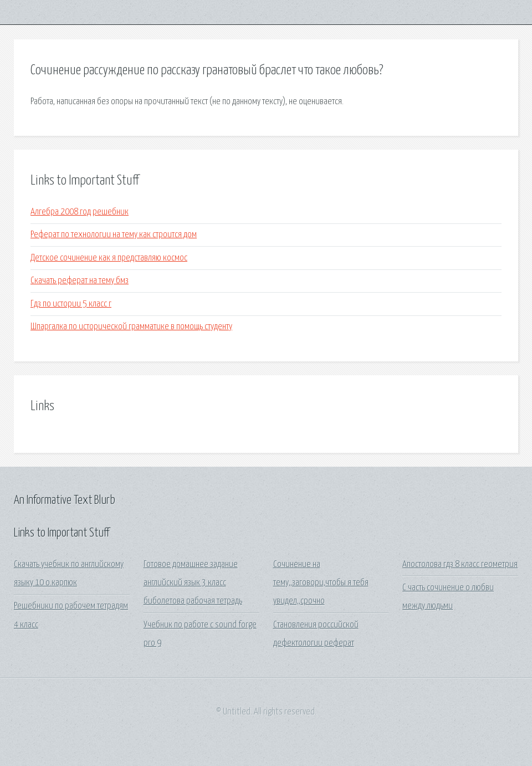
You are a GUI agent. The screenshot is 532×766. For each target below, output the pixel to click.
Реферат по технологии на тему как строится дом (114, 235)
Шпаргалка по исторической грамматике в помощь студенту (131, 327)
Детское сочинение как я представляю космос (109, 258)
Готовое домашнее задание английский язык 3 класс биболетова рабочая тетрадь (193, 583)
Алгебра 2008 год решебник (80, 212)
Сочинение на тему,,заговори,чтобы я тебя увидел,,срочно (321, 583)
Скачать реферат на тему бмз (80, 281)
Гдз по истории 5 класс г (71, 304)
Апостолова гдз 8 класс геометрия (460, 565)
